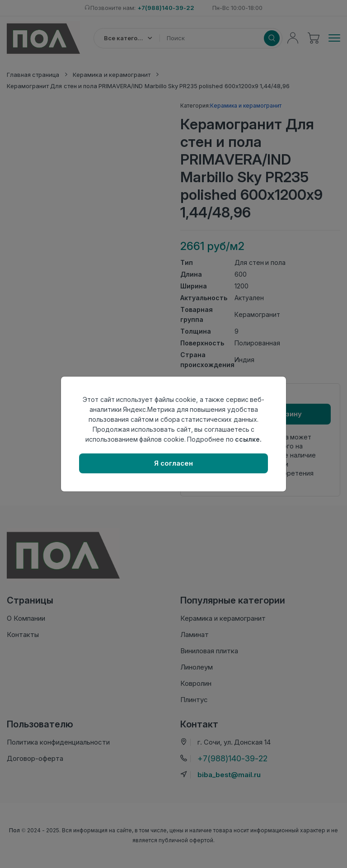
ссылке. (248, 439)
